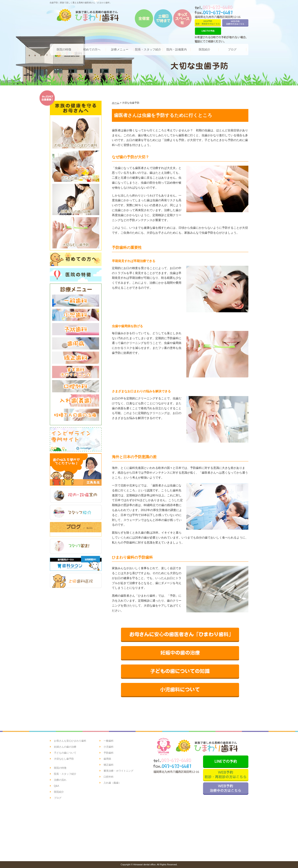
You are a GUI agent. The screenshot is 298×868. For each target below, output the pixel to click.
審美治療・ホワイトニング (118, 771)
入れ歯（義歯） (112, 783)
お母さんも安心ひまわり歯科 (70, 741)
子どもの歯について (65, 753)
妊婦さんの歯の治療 (65, 747)
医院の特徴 (60, 768)
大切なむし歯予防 (64, 759)
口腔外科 (109, 777)
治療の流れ (60, 780)
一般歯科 (109, 741)
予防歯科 (109, 753)
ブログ (58, 798)
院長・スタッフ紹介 (65, 774)
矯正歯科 (109, 765)
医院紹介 (59, 792)
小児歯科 (109, 747)
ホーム (116, 103)
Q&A (57, 786)
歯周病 (107, 759)
